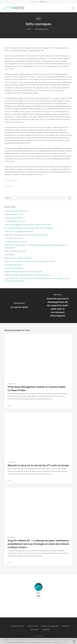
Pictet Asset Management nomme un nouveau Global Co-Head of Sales (28, 225)
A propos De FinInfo (18, 626)
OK (64, 642)
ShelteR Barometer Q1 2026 (14, 214)
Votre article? (35, 630)
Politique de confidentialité (50, 626)
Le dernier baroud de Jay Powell (15, 221)
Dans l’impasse (9, 255)
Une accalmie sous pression (14, 265)
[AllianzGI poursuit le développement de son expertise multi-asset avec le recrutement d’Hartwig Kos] (58, 306)
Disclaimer (65, 626)
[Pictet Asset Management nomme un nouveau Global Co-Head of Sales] (38, 371)
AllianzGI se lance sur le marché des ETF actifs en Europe (23, 272)
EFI (30, 29)
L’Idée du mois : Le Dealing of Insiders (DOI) (19, 231)
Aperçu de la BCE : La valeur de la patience (18, 258)
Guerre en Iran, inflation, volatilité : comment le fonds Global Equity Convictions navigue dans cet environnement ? (36, 246)
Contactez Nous (33, 626)
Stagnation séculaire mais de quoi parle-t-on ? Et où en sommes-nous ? (28, 275)
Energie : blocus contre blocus (14, 268)
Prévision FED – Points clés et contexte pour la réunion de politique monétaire (30, 261)
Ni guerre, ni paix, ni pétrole (14, 218)
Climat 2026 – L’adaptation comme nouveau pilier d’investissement (26, 235)
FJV (9, 481)
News (38, 19)
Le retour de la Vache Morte (14, 238)
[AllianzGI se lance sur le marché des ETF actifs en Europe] (38, 448)
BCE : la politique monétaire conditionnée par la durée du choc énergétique (29, 228)
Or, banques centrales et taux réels (16, 211)
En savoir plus (56, 642)
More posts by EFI (38, 603)
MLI (9, 406)
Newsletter (46, 630)
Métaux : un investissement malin (15, 251)
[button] (73, 8)
